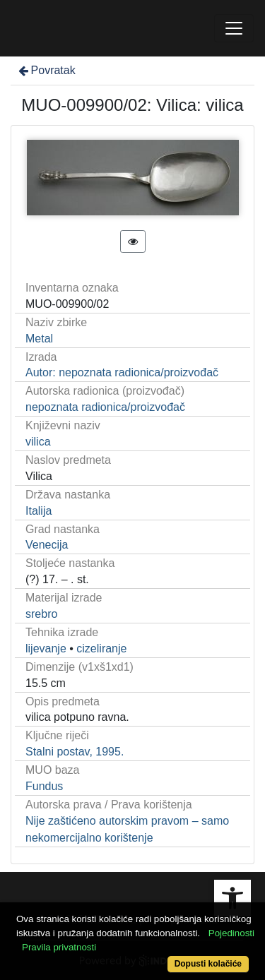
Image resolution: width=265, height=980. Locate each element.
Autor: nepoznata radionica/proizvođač (122, 372)
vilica (38, 442)
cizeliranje (101, 649)
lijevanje (46, 649)
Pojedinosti (231, 933)
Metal (39, 339)
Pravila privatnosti (59, 947)
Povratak (46, 70)
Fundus (44, 786)
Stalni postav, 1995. (75, 752)
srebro (41, 614)
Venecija (47, 545)
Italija (39, 511)
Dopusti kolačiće (208, 964)
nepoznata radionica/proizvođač (105, 407)
